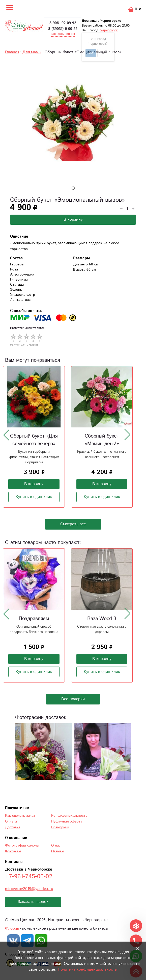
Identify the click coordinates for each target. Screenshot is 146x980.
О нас (56, 846)
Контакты (13, 851)
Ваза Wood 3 (102, 619)
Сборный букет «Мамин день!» (102, 440)
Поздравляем (34, 619)
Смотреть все (73, 524)
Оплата (11, 822)
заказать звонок (63, 34)
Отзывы (58, 851)
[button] (73, 188)
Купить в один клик (34, 497)
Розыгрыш (60, 827)
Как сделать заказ (20, 816)
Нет (104, 53)
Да (91, 53)
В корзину (73, 220)
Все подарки (73, 699)
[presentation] (6, 435)
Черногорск (109, 30)
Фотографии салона (22, 846)
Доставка (13, 827)
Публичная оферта (67, 822)
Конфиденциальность (69, 816)
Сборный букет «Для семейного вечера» (34, 440)
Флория (12, 929)
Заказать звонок (33, 902)
